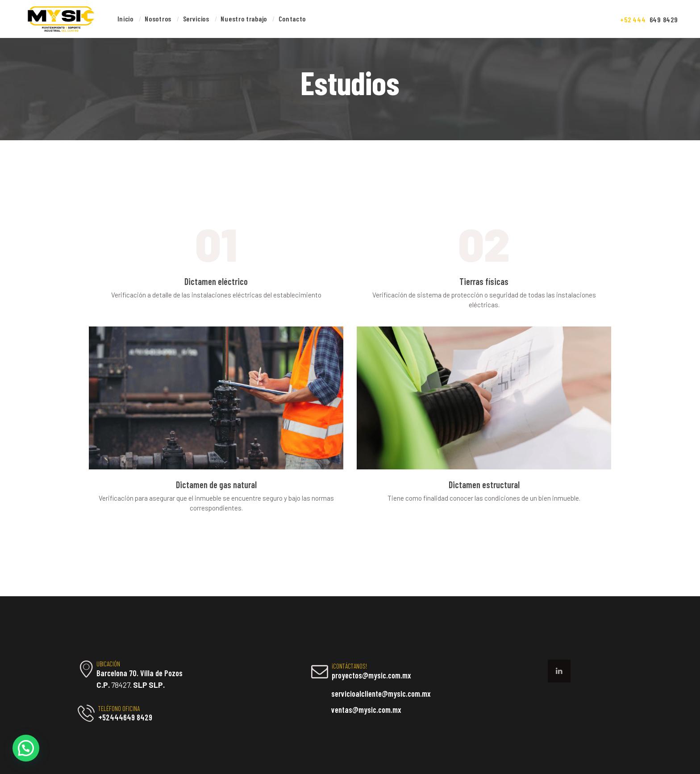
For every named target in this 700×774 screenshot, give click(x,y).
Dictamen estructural (484, 485)
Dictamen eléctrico (216, 282)
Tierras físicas (484, 282)
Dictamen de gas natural (216, 485)
